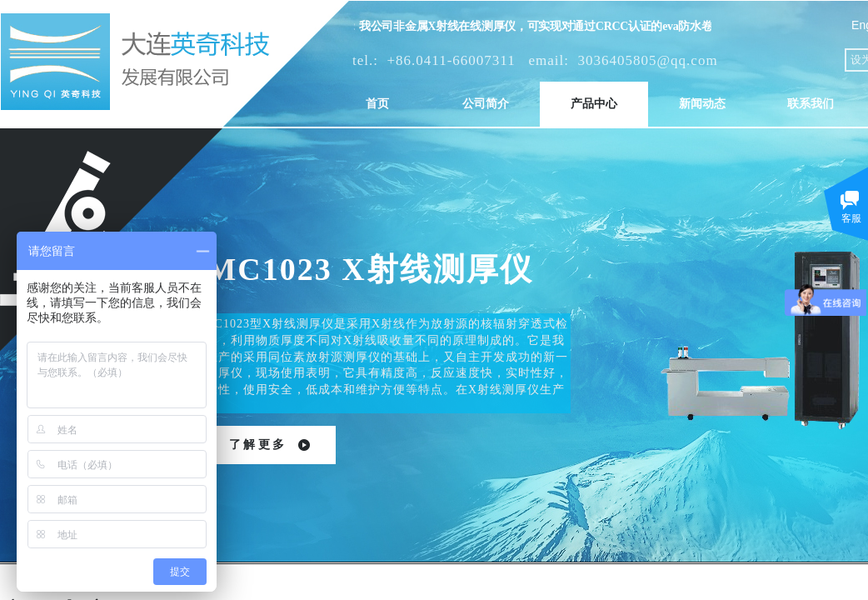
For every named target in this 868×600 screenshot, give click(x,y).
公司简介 (486, 104)
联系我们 (811, 104)
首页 (377, 104)
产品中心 (594, 104)
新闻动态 (702, 104)
